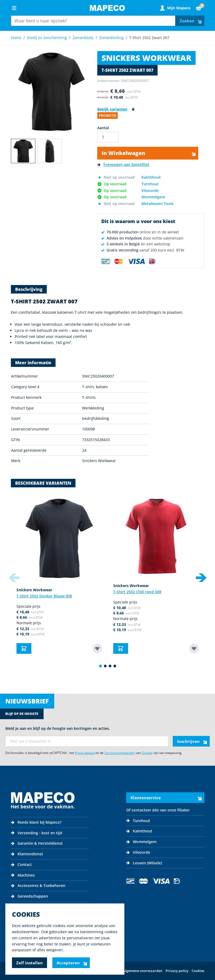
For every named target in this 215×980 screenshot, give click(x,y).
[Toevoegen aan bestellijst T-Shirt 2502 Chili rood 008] (194, 648)
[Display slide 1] (100, 666)
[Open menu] (14, 8)
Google (147, 753)
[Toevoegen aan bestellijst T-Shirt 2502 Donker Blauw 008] (97, 648)
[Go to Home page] (107, 8)
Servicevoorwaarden (120, 753)
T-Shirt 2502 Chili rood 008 (137, 592)
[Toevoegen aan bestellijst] (123, 165)
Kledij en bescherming (47, 38)
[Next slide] (201, 578)
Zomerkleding (111, 38)
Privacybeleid (85, 753)
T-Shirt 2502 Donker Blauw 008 (44, 596)
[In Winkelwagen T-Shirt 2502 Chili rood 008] (121, 648)
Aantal (103, 128)
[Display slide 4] (115, 666)
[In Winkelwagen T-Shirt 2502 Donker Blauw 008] (24, 648)
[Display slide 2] (105, 666)
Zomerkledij (83, 38)
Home (16, 38)
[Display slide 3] (110, 666)
